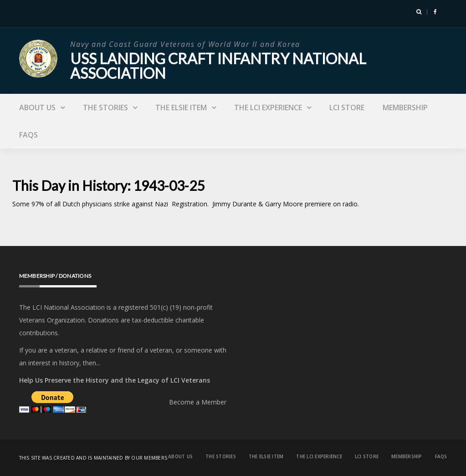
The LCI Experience (268, 107)
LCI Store (347, 107)
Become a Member (198, 402)
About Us (37, 107)
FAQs (28, 135)
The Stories (105, 107)
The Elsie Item (181, 107)
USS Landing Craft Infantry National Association (218, 66)
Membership (405, 107)
